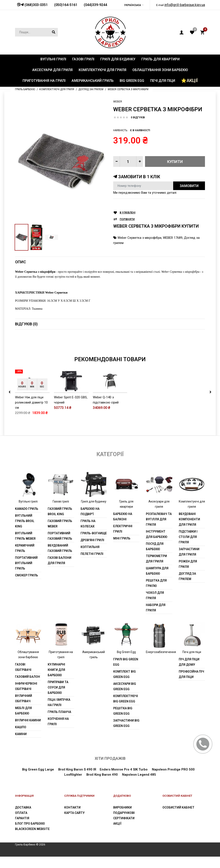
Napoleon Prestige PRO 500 (173, 769)
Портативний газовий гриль (60, 536)
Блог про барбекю (30, 824)
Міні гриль (122, 538)
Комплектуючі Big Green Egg (126, 699)
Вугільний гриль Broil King (25, 521)
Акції (117, 824)
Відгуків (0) (26, 324)
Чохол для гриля (155, 595)
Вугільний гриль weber (25, 536)
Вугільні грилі (28, 501)
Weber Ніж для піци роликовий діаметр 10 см (31, 402)
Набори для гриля (156, 608)
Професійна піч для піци (191, 674)
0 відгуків (138, 117)
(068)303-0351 (36, 5)
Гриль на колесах (88, 524)
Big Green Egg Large (38, 769)
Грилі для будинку (94, 501)
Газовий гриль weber (60, 524)
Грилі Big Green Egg (126, 662)
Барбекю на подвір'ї (90, 511)
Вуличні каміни (28, 720)
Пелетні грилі (92, 554)
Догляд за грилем (187, 576)
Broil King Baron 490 (102, 775)
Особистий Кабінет (178, 807)
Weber (118, 102)
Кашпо (21, 727)
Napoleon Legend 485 (139, 775)
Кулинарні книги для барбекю (56, 670)
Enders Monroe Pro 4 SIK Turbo (124, 769)
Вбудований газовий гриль (60, 548)
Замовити (189, 186)
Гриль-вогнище (94, 533)
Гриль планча (59, 712)
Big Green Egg (126, 652)
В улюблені (128, 213)
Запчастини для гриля (189, 552)
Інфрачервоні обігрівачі (26, 686)
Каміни (21, 734)
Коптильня (90, 547)
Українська (133, 5)
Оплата (21, 813)
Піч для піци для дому (189, 662)
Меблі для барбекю (23, 711)
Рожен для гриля (188, 564)
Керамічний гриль (25, 548)
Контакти (72, 807)
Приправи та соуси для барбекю (58, 687)
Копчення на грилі (58, 721)
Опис (21, 262)
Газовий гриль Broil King (60, 511)
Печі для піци (192, 652)
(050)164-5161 (66, 5)
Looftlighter (73, 775)
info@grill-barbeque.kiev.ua (185, 5)
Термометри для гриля (156, 559)
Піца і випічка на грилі (59, 702)
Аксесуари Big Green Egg (125, 686)
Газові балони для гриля (60, 560)
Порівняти (127, 219)
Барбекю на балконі (123, 517)
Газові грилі (61, 501)
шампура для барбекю (157, 571)
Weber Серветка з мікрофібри (139, 238)
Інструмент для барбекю (157, 534)
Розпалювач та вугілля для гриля (159, 519)
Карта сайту (74, 813)
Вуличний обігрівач (24, 698)
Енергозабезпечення (161, 652)
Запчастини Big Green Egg (126, 723)
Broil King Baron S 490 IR (77, 769)
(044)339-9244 (95, 5)
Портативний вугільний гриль (26, 563)
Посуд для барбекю (155, 546)
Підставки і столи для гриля (188, 537)
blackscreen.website (32, 829)
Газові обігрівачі (23, 667)
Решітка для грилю (156, 583)
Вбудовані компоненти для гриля (189, 519)
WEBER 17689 (173, 238)
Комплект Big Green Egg (125, 674)
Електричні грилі (123, 529)
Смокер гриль (27, 575)
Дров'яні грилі (92, 540)
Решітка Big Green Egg (123, 711)
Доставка (23, 807)
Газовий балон (27, 677)
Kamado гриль (27, 509)
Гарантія (22, 818)
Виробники (122, 807)
